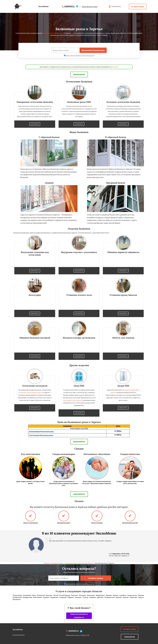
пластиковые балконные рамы (53, 33)
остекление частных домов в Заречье (31, 393)
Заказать (35, 124)
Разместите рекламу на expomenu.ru (79, 616)
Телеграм (115, 67)
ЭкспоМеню (18, 629)
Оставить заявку (138, 7)
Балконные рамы (57, 563)
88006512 (69, 6)
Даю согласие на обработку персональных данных (79, 56)
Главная (47, 563)
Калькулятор (115, 6)
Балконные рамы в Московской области (79, 563)
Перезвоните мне (90, 7)
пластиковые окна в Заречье (72, 400)
